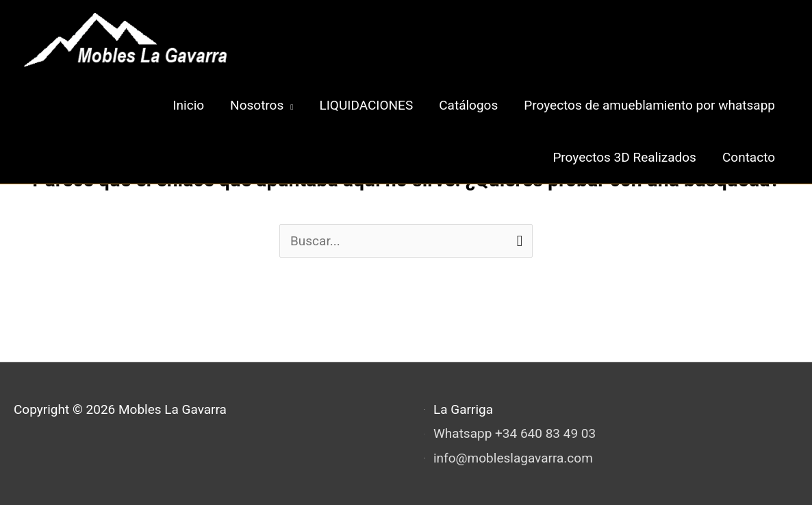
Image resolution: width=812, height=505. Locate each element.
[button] (262, 106)
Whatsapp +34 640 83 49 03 (515, 433)
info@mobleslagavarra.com (513, 458)
